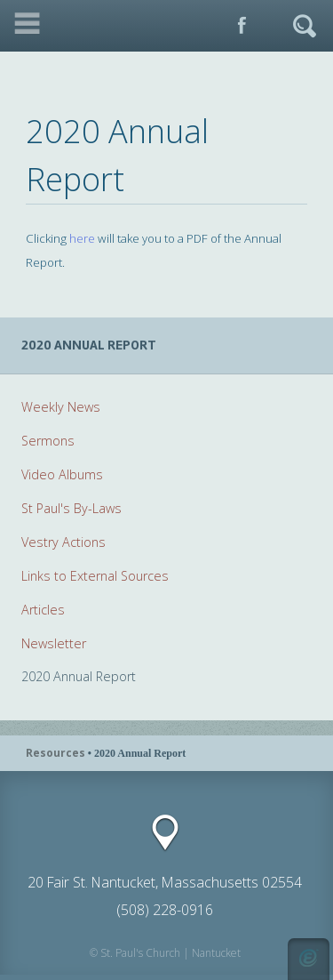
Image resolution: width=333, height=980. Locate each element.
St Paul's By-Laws (71, 508)
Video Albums (62, 474)
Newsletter (54, 643)
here (82, 238)
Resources (55, 753)
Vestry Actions (63, 542)
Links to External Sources (95, 576)
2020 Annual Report (79, 676)
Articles (43, 610)
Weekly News (61, 407)
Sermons (48, 441)
